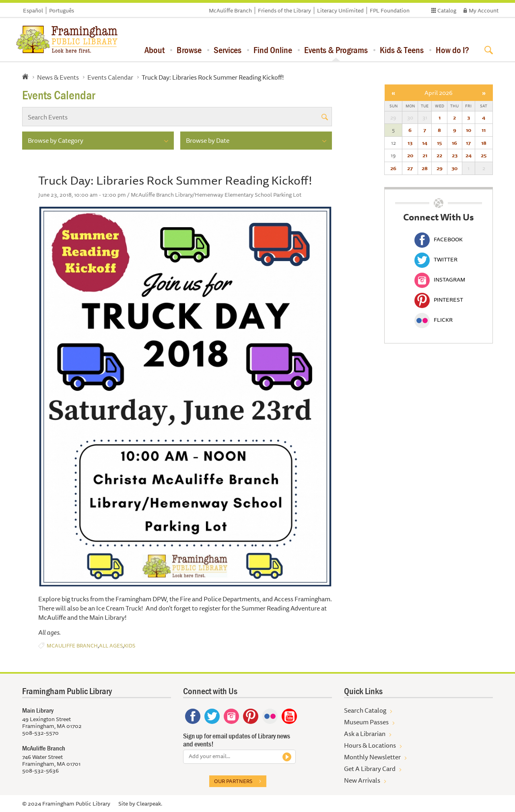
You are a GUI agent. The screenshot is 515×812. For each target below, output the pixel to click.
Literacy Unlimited (340, 10)
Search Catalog (365, 710)
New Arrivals (362, 780)
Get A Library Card (370, 769)
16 (454, 143)
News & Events (58, 77)
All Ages (111, 646)
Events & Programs (336, 50)
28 (425, 168)
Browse (189, 50)
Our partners (233, 781)
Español (33, 10)
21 (425, 155)
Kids (130, 646)
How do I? (452, 50)
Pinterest (439, 300)
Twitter (436, 259)
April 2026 (439, 93)
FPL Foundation (390, 10)
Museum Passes (366, 722)
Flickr (434, 320)
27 (410, 168)
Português (62, 10)
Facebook (439, 239)
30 (454, 168)
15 (439, 143)
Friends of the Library (284, 10)
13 (410, 143)
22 (439, 155)
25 (484, 155)
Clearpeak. (149, 804)
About (154, 50)
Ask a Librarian (365, 734)
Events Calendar (110, 77)
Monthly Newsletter (372, 757)
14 (425, 143)
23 (455, 155)
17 (468, 143)
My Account (484, 10)
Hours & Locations (370, 745)
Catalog (447, 10)
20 (410, 155)
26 (393, 168)
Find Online (273, 50)
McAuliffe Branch (230, 10)
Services (228, 50)
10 (469, 130)
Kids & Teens (402, 50)
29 (440, 168)
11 (484, 130)
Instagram (440, 280)
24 (469, 155)
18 (484, 143)
